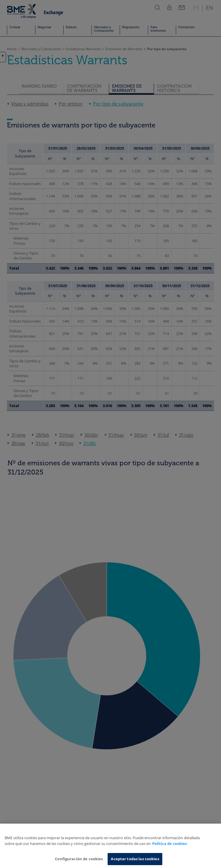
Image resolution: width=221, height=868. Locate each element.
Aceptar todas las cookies (135, 859)
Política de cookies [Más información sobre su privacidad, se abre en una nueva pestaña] (169, 843)
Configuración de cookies (79, 859)
